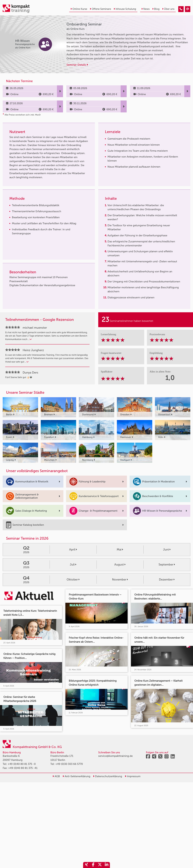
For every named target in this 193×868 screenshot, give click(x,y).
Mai (120, 550)
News (145, 9)
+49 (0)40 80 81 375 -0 (22, 764)
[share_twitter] (100, 865)
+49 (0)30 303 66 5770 (69, 764)
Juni (167, 550)
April (73, 550)
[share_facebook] (93, 865)
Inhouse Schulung (125, 9)
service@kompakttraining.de (115, 756)
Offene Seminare (100, 9)
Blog (156, 9)
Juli (73, 565)
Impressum (133, 776)
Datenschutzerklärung (108, 776)
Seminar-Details (77, 65)
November (120, 580)
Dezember (167, 580)
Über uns (168, 9)
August (120, 565)
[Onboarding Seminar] (181, 9)
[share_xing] (86, 865)
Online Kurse (79, 9)
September (167, 565)
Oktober (73, 580)
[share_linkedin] (107, 865)
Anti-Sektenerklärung (76, 776)
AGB (56, 776)
